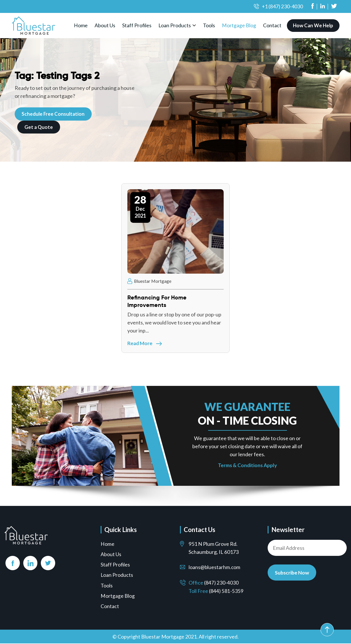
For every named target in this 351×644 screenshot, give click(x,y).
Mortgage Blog (240, 25)
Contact (273, 25)
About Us (105, 25)
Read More (145, 343)
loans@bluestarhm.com (215, 568)
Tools (210, 25)
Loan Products (175, 25)
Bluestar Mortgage (150, 281)
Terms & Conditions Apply (248, 466)
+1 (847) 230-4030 (282, 6)
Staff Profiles (137, 25)
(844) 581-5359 (226, 591)
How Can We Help (314, 25)
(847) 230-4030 (221, 583)
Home (81, 25)
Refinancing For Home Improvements (157, 301)
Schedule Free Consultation (53, 114)
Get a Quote (39, 127)
